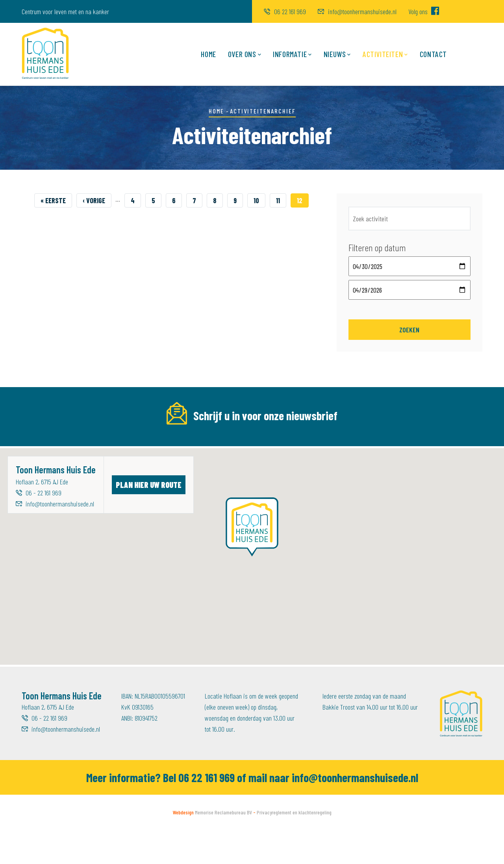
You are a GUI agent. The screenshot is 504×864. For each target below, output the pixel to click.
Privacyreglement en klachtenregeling (294, 846)
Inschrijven (452, 459)
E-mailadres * (40, 443)
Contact (433, 54)
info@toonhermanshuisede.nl (357, 11)
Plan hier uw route (149, 519)
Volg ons (424, 11)
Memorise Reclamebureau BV (223, 846)
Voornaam (169, 443)
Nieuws (337, 55)
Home (208, 54)
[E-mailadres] (87, 459)
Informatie (292, 55)
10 (259, 199)
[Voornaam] (221, 459)
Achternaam (306, 443)
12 (303, 201)
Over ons (245, 55)
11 (281, 199)
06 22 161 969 (285, 11)
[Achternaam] (356, 459)
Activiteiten (385, 55)
